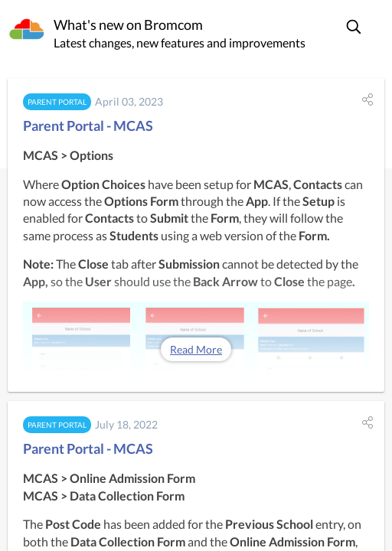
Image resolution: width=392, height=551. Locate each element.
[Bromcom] (27, 30)
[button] (354, 27)
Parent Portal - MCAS (88, 126)
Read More (196, 349)
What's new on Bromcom (128, 24)
